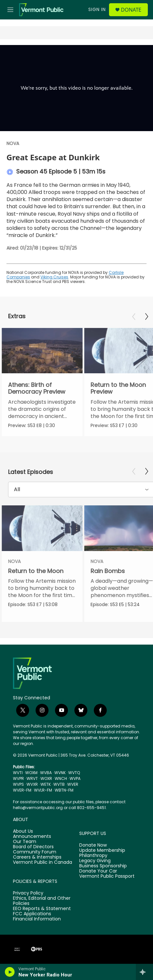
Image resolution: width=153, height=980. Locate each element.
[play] (10, 972)
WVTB (59, 784)
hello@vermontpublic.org (38, 808)
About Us (23, 831)
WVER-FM (22, 790)
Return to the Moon (36, 571)
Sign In (97, 9)
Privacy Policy (28, 893)
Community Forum (35, 852)
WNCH (61, 778)
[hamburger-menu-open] (11, 10)
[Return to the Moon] (42, 528)
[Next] (147, 317)
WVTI (18, 773)
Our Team (25, 842)
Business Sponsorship (103, 866)
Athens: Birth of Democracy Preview (37, 388)
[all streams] (144, 972)
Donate (131, 10)
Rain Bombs (108, 571)
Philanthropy (93, 856)
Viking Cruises (54, 277)
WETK (46, 784)
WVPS (18, 784)
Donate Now (93, 845)
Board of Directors (33, 847)
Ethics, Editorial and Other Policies (42, 901)
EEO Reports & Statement (42, 909)
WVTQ (74, 773)
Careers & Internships (37, 857)
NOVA (13, 143)
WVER (73, 784)
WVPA (75, 778)
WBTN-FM (64, 790)
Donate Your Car (98, 871)
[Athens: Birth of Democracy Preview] (42, 351)
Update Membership (102, 850)
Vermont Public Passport (107, 876)
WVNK (60, 773)
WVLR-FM (43, 790)
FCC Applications (32, 914)
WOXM (31, 773)
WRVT (32, 778)
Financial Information (37, 919)
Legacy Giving (95, 861)
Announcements (32, 837)
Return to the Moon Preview (118, 388)
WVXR (32, 784)
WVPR (18, 778)
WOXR (46, 778)
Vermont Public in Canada (43, 862)
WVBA (46, 773)
